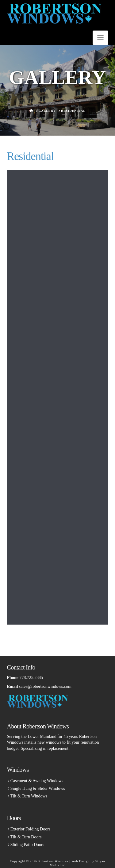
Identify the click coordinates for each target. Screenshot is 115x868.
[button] (100, 38)
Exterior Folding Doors (29, 829)
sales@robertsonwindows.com (45, 686)
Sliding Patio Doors (26, 845)
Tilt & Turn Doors (24, 837)
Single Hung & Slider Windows (36, 788)
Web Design (80, 861)
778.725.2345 (31, 678)
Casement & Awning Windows (35, 781)
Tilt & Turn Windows (27, 796)
